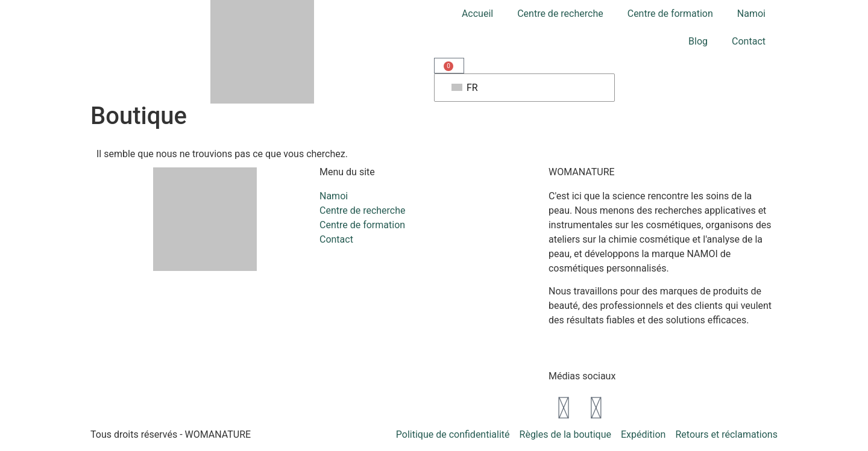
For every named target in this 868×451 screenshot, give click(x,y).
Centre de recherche (560, 14)
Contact (749, 41)
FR (465, 88)
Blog (698, 41)
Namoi (751, 14)
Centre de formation (670, 14)
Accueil (477, 14)
